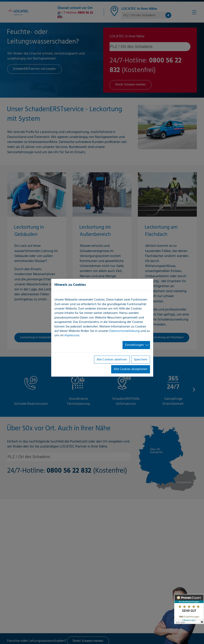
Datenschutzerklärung (124, 331)
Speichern (141, 360)
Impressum (72, 335)
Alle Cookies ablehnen (112, 360)
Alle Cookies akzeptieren (131, 369)
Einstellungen (134, 345)
